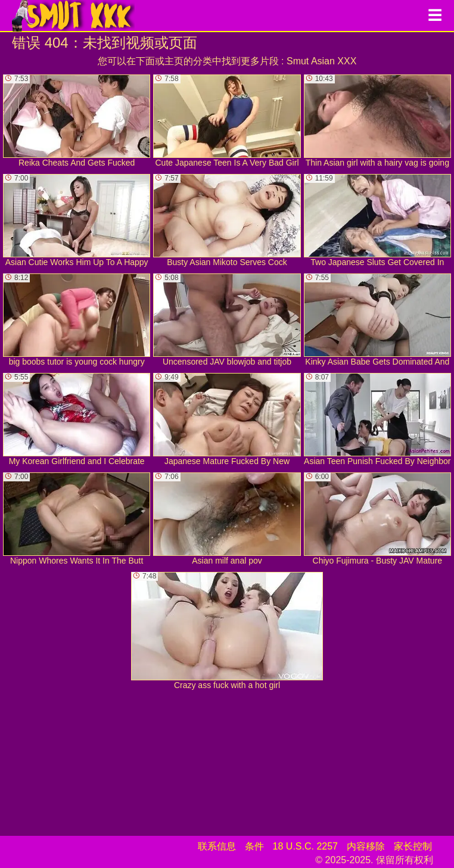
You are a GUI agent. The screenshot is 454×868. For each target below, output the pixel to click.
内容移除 (366, 846)
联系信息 (217, 846)
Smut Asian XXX (321, 61)
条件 (254, 846)
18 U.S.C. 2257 (305, 846)
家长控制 (413, 846)
